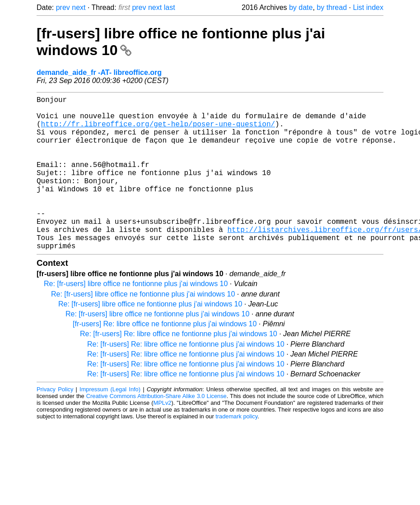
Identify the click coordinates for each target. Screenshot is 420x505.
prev (63, 7)
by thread (332, 7)
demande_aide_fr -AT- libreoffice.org (99, 72)
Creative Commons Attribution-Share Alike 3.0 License (156, 430)
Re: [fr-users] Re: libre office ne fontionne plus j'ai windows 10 (179, 368)
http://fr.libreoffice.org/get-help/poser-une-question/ (158, 131)
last (170, 7)
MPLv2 (163, 437)
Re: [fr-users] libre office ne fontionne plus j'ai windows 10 (136, 318)
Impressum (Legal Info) (110, 424)
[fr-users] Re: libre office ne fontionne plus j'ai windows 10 (165, 358)
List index (368, 7)
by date (301, 7)
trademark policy (236, 451)
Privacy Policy (55, 424)
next (79, 7)
